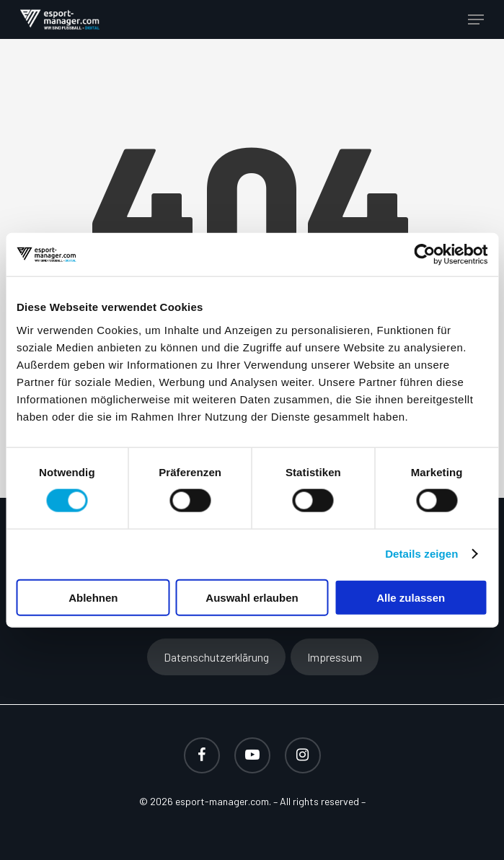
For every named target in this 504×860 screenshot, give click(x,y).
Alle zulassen (411, 597)
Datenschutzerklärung (216, 657)
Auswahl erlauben (252, 597)
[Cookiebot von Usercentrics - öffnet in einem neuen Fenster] (424, 255)
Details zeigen (421, 554)
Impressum (335, 657)
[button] (476, 19)
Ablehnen (93, 597)
